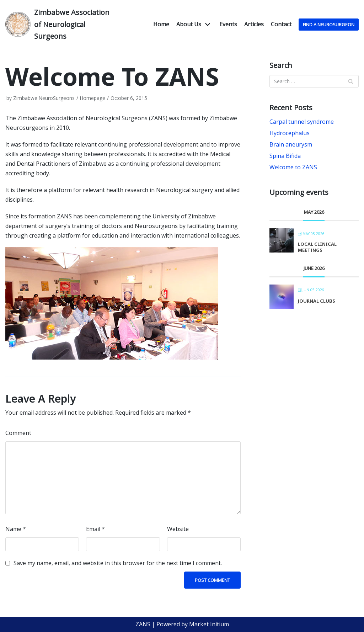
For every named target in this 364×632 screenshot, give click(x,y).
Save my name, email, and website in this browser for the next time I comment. (118, 563)
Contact (281, 24)
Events (228, 24)
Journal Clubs (317, 301)
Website (178, 529)
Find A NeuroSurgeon (329, 25)
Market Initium (209, 624)
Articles (254, 24)
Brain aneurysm (291, 144)
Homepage (93, 98)
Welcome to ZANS (293, 167)
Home (161, 24)
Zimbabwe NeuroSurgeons (44, 98)
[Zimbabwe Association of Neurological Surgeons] (61, 24)
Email (95, 529)
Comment (18, 433)
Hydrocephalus (290, 133)
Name (16, 529)
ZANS (143, 624)
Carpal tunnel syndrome (302, 122)
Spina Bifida (285, 156)
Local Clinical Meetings (317, 247)
